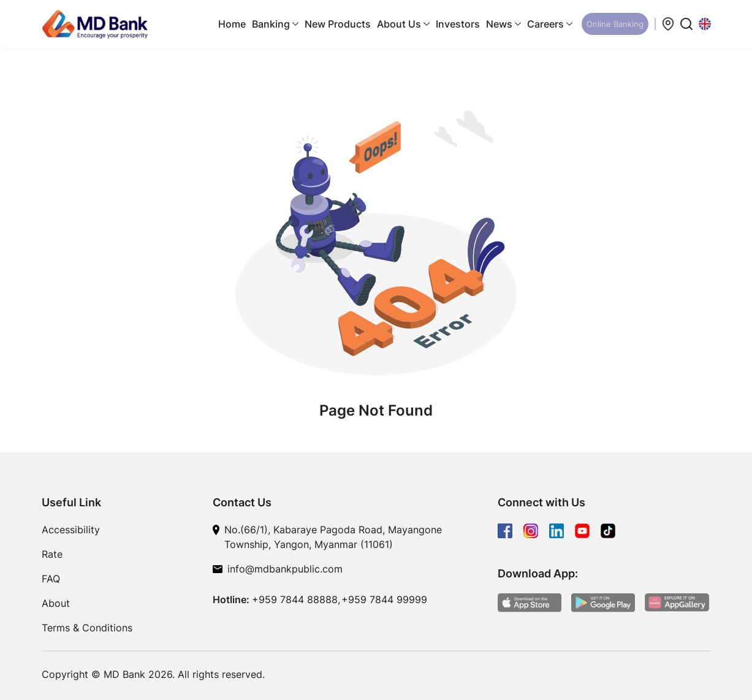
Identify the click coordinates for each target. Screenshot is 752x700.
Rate (52, 554)
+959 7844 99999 (384, 599)
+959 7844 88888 (295, 599)
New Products (338, 24)
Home (232, 24)
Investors (458, 24)
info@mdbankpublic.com (285, 569)
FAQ (51, 579)
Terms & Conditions (87, 628)
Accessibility (71, 530)
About (56, 603)
